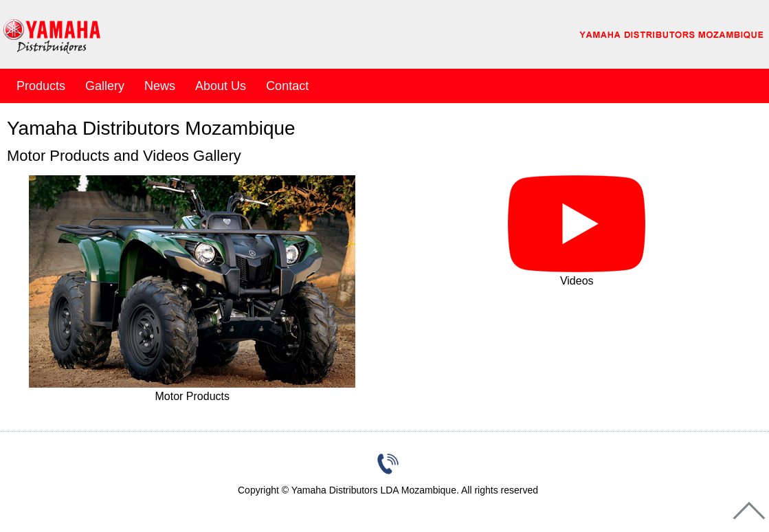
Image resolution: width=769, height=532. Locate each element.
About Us (221, 86)
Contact (287, 86)
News (160, 86)
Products (41, 86)
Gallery (105, 86)
